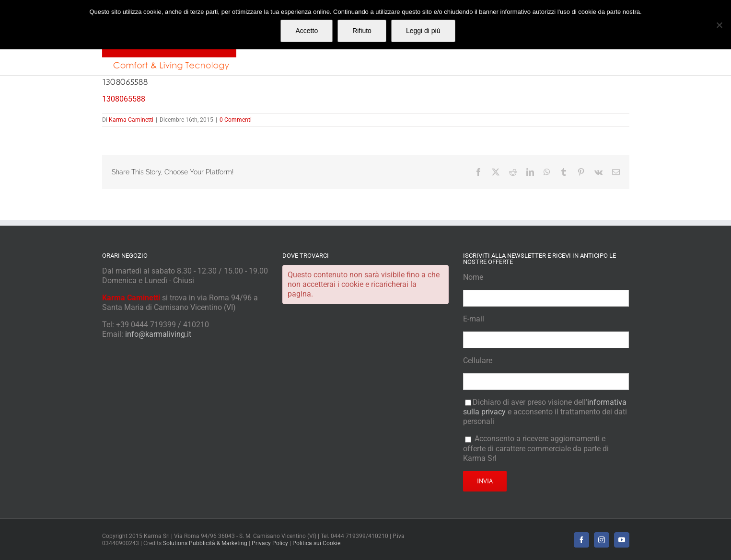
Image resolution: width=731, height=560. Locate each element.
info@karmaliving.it (158, 334)
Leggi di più (423, 31)
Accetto (307, 31)
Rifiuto (362, 31)
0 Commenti (236, 120)
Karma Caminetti (131, 120)
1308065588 (124, 99)
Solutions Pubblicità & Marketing (205, 543)
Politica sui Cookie (316, 543)
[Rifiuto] (719, 25)
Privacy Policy (270, 543)
